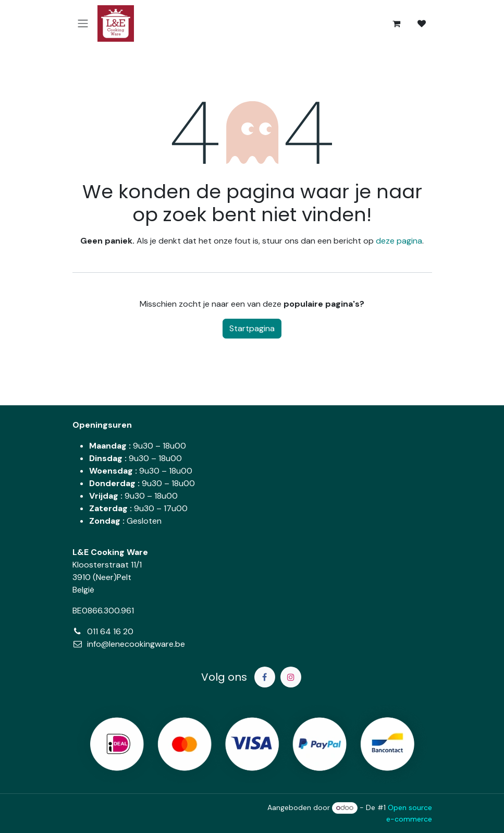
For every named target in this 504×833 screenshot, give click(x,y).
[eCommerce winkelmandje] (397, 23)
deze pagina (399, 241)
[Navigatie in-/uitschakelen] (83, 24)
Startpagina (252, 328)
